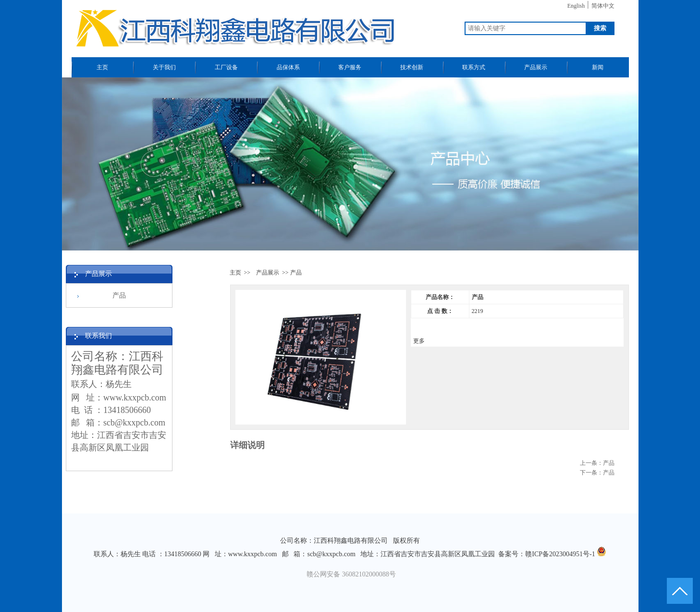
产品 (119, 295)
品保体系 (288, 67)
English (576, 6)
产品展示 (536, 67)
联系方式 (474, 67)
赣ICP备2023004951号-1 (560, 554)
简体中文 (603, 6)
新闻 (598, 67)
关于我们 (164, 67)
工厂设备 (226, 67)
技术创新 (412, 67)
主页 (102, 67)
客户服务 (350, 67)
